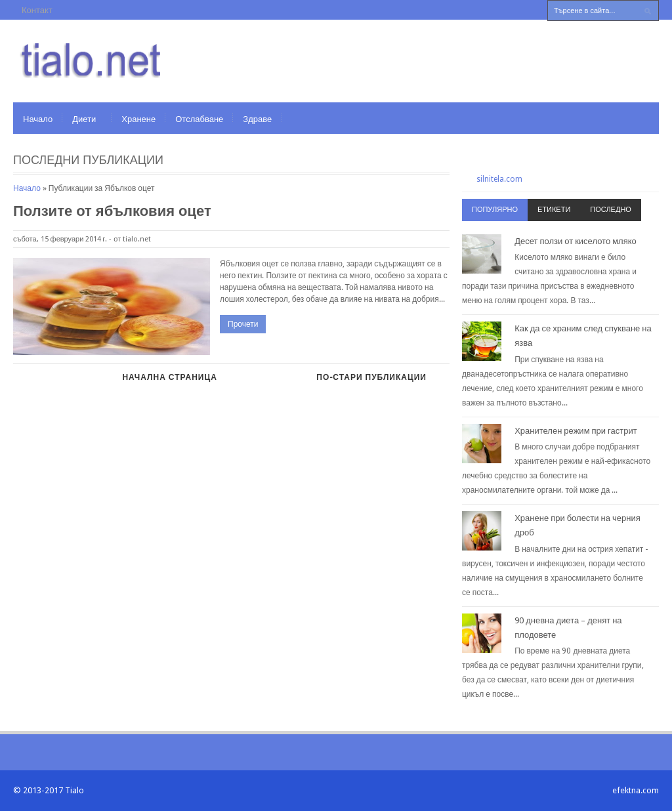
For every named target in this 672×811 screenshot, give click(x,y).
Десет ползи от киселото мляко (576, 241)
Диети (84, 119)
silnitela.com (499, 179)
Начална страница (169, 377)
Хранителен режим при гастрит (576, 431)
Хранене (138, 119)
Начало (38, 119)
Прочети (243, 324)
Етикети (554, 210)
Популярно (495, 210)
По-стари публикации (371, 377)
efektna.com (636, 790)
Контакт (37, 10)
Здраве (257, 119)
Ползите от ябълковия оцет (112, 211)
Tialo (74, 790)
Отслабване (199, 119)
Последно (611, 210)
